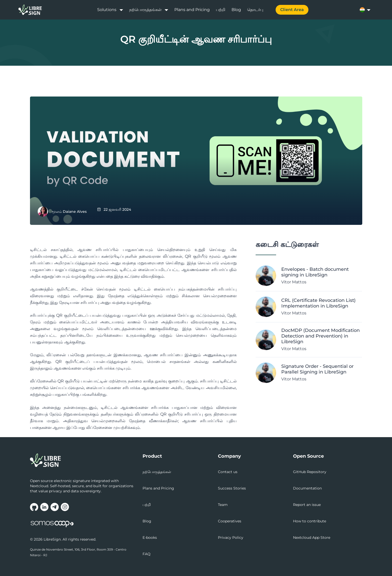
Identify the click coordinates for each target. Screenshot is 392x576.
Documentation (307, 488)
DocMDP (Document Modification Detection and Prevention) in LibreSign (320, 336)
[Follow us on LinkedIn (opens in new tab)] (44, 507)
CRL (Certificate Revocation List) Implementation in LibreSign (318, 303)
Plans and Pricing (192, 10)
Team (223, 505)
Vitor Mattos (294, 282)
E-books (150, 537)
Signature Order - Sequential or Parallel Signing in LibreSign (317, 369)
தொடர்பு (255, 10)
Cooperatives (230, 521)
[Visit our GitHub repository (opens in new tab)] (34, 507)
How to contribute (310, 521)
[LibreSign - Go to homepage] (83, 460)
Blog (236, 10)
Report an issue (307, 505)
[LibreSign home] (30, 10)
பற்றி (221, 10)
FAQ (147, 554)
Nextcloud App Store (312, 537)
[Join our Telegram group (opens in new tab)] (55, 507)
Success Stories (232, 488)
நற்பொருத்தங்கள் (157, 472)
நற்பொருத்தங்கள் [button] (145, 10)
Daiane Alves (75, 212)
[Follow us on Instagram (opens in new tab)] (65, 507)
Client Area (292, 10)
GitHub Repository (310, 472)
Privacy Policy (231, 537)
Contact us (228, 472)
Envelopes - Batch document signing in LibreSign (315, 272)
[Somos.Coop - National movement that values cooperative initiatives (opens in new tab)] (52, 524)
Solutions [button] (107, 10)
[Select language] (367, 10)
